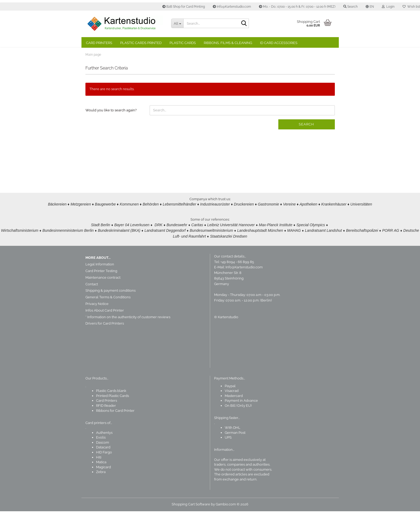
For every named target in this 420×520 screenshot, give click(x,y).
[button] (370, 7)
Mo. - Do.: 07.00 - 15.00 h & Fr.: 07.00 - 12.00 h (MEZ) (297, 7)
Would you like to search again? (111, 119)
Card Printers (99, 43)
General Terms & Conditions (108, 306)
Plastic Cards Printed (141, 43)
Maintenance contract (103, 286)
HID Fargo (104, 461)
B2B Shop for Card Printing (184, 7)
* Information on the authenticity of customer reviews (128, 326)
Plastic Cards (183, 43)
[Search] (244, 24)
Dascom (103, 451)
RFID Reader (106, 414)
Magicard (103, 476)
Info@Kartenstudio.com (232, 7)
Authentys (104, 441)
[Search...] (177, 23)
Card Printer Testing (101, 280)
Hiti (99, 466)
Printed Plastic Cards (112, 405)
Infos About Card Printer (105, 319)
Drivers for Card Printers (105, 332)
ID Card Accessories (279, 43)
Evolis (101, 446)
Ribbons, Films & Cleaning (228, 43)
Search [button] (350, 7)
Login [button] (388, 7)
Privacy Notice (97, 313)
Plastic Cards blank (111, 399)
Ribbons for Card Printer (115, 419)
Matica (101, 471)
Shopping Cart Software (191, 513)
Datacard (103, 456)
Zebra (101, 481)
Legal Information (100, 273)
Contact (92, 293)
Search (306, 133)
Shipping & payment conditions (111, 299)
